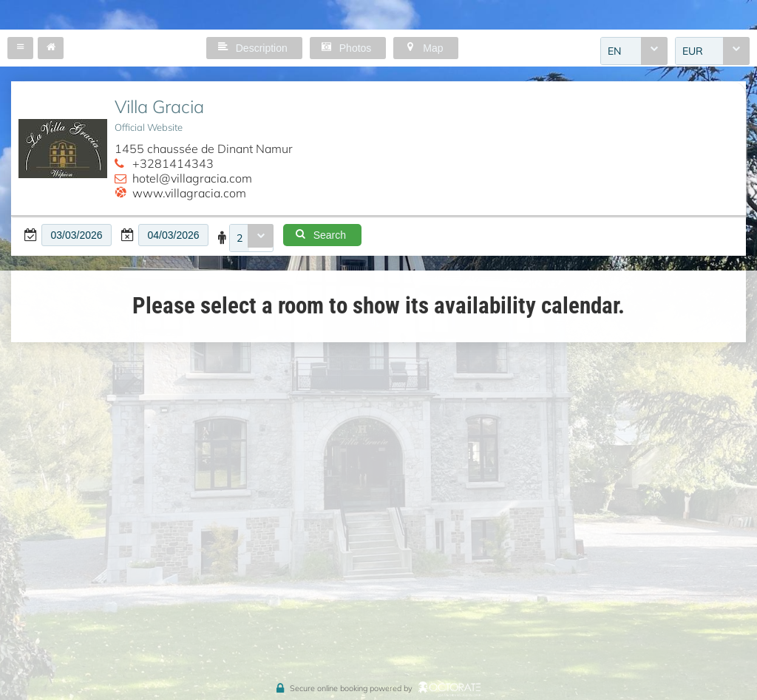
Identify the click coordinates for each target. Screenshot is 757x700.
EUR (693, 51)
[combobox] (634, 51)
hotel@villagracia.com (192, 178)
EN (614, 51)
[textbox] (77, 235)
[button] (20, 48)
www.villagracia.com (189, 193)
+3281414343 (173, 163)
